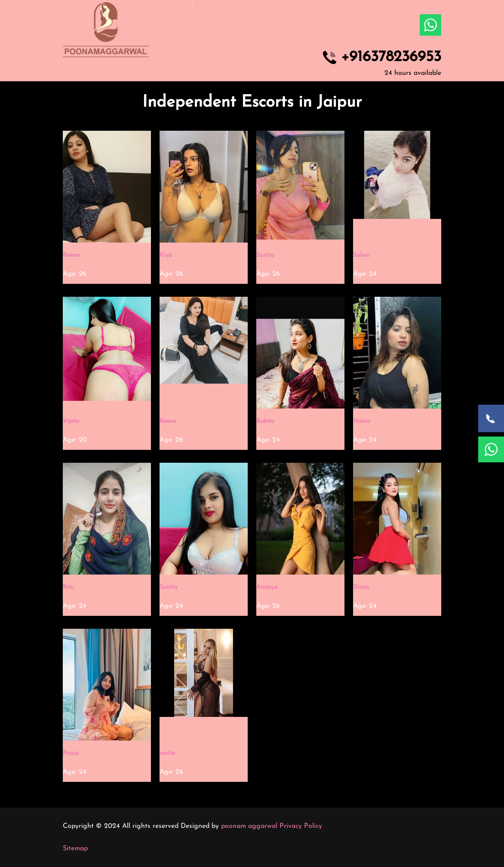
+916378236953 (391, 58)
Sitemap (75, 849)
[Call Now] (491, 418)
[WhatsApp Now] (491, 449)
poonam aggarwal (249, 826)
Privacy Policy (301, 826)
